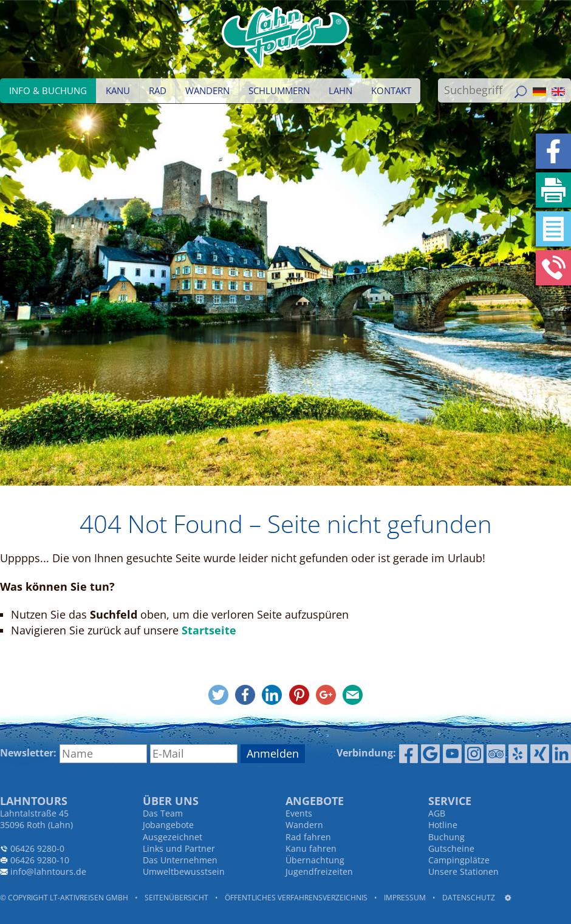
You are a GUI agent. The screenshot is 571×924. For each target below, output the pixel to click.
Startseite (209, 630)
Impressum (405, 898)
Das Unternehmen (180, 860)
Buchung (446, 837)
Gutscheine (451, 848)
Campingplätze (459, 860)
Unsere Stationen (463, 871)
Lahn (340, 90)
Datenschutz (469, 898)
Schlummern (279, 90)
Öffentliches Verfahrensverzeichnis (296, 898)
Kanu (118, 90)
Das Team (163, 813)
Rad (158, 90)
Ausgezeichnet (173, 837)
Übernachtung (315, 860)
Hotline (443, 825)
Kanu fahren (311, 848)
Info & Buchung (48, 90)
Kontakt (391, 90)
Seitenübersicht (176, 898)
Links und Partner (179, 848)
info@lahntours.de (48, 871)
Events (299, 813)
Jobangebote (168, 825)
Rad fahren (308, 837)
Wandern (207, 90)
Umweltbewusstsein (184, 871)
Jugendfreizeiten (319, 871)
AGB (437, 813)
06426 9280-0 (37, 848)
